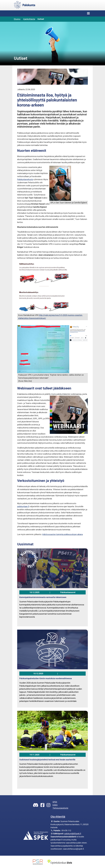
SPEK (55, 802)
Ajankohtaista (29, 19)
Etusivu (17, 19)
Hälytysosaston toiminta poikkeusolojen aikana (62, 534)
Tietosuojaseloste (60, 808)
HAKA (55, 805)
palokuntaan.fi (23, 506)
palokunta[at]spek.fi (73, 834)
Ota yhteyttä (58, 817)
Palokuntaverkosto (25, 179)
